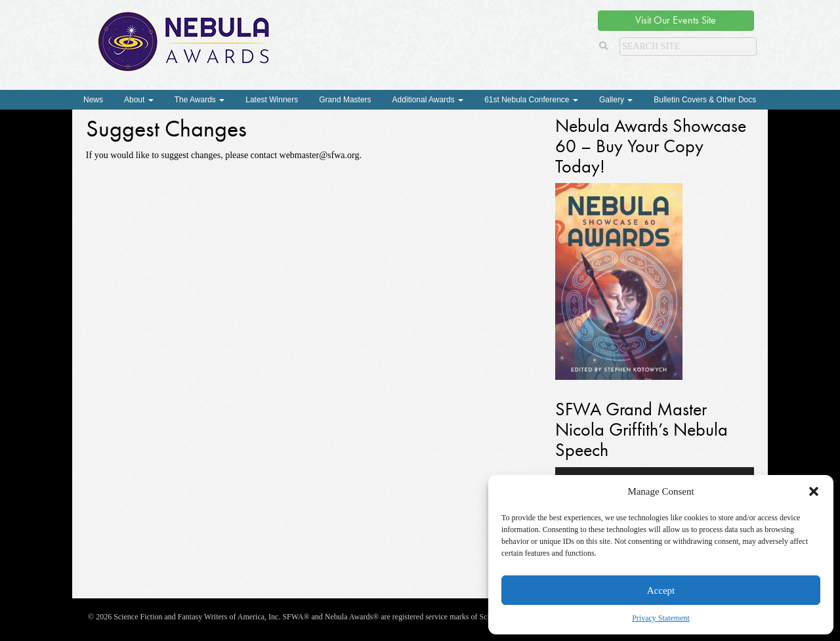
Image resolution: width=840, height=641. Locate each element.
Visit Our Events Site (676, 20)
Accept (661, 590)
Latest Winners (272, 100)
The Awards (199, 100)
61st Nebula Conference (531, 100)
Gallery (616, 100)
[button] (814, 491)
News (93, 100)
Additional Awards (428, 100)
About (139, 100)
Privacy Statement (661, 618)
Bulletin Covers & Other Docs (705, 100)
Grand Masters (345, 100)
